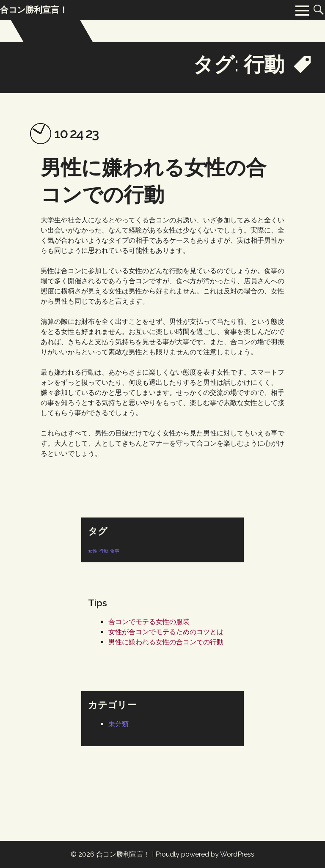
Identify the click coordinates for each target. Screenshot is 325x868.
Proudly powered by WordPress (205, 854)
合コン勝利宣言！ (123, 854)
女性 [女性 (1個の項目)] (93, 551)
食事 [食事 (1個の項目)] (115, 551)
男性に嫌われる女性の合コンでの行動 (166, 642)
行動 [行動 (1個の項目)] (104, 551)
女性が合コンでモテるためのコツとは (166, 632)
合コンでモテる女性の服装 (149, 622)
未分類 (118, 724)
